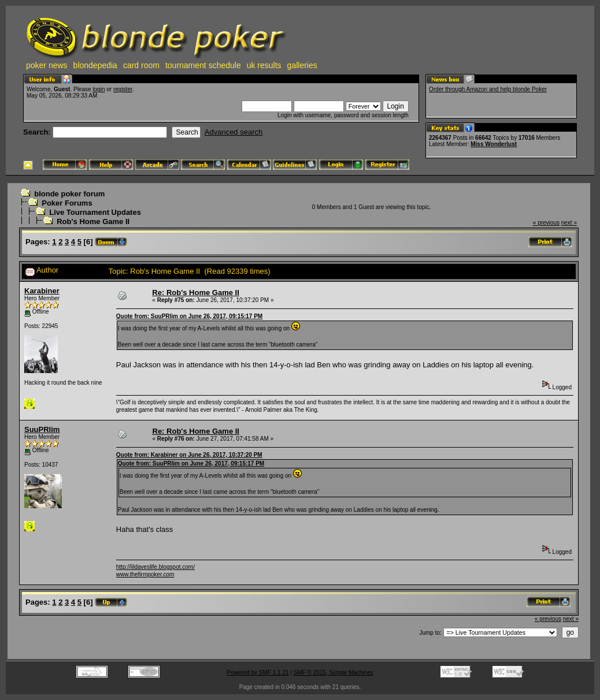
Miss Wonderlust (494, 144)
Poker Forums (67, 203)
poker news (47, 65)
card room (141, 65)
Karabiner (42, 291)
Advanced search (234, 132)
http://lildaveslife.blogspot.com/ (155, 567)
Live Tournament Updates (95, 212)
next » (569, 223)
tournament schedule (203, 65)
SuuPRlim (42, 429)
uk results (264, 65)
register (123, 89)
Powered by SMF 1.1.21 (258, 673)
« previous (546, 223)
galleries (302, 65)
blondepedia (95, 65)
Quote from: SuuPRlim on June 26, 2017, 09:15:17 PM (189, 316)
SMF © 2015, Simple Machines (334, 673)
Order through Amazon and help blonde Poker (488, 89)
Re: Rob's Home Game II (195, 293)
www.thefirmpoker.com (145, 574)
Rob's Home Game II (93, 221)
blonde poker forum (69, 194)
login (99, 89)
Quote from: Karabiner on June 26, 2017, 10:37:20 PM (189, 455)
